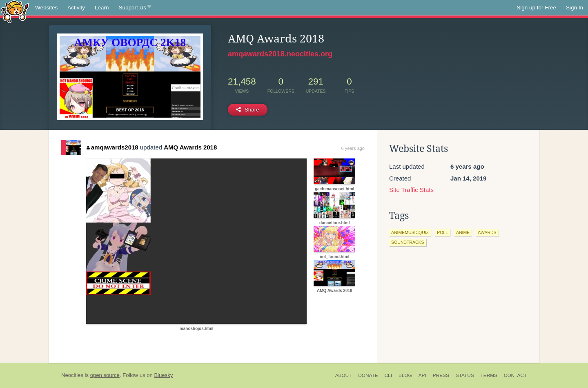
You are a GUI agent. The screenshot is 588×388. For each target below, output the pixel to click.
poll (442, 232)
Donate (368, 375)
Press (441, 375)
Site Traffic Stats (411, 190)
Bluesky (163, 375)
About (344, 375)
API (422, 375)
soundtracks (408, 242)
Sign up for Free (536, 8)
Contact (515, 375)
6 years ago (353, 148)
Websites (46, 8)
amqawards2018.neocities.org (280, 54)
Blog (405, 375)
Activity (76, 8)
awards (487, 232)
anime (463, 232)
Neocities (72, 375)
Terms (489, 375)
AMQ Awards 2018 (190, 147)
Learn (102, 8)
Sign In (575, 8)
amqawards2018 (112, 147)
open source (105, 375)
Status (465, 375)
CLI (388, 375)
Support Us (135, 8)
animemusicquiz (410, 232)
